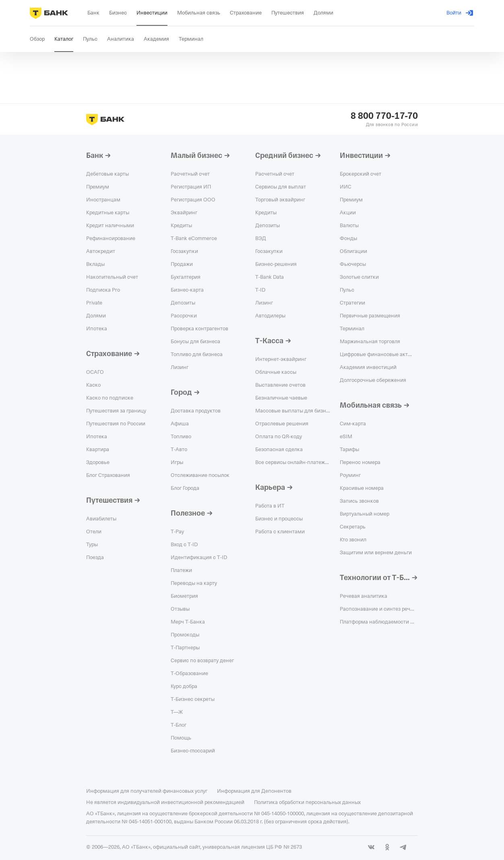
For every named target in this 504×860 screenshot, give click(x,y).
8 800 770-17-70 (384, 116)
